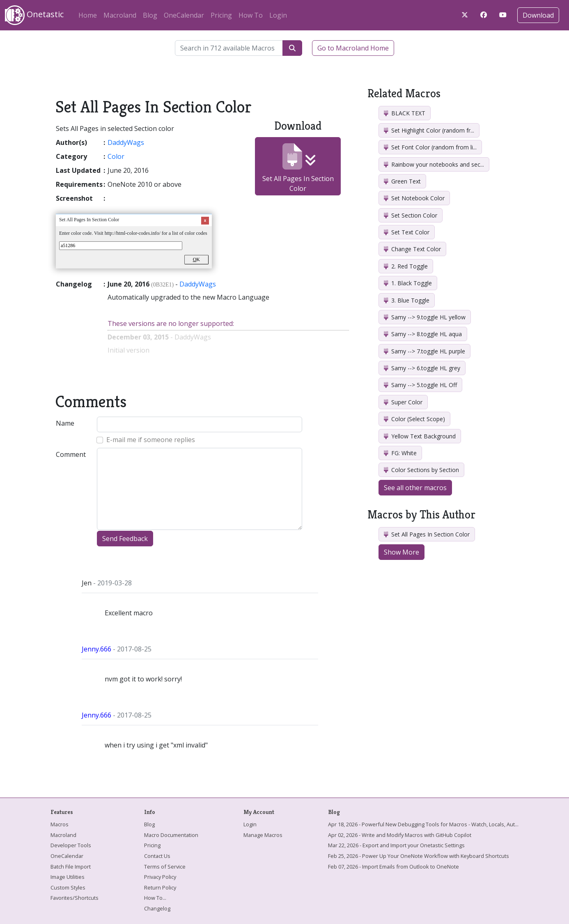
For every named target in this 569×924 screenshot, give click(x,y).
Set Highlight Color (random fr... (429, 130)
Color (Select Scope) (414, 419)
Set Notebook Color (414, 198)
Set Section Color (411, 215)
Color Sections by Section (421, 470)
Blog (150, 15)
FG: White (400, 453)
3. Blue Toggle (407, 300)
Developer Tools (71, 845)
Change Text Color (412, 249)
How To (251, 15)
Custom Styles (68, 887)
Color (116, 156)
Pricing (221, 15)
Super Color (403, 402)
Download (538, 15)
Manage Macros (263, 835)
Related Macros (404, 93)
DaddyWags (126, 142)
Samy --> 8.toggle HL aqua (423, 334)
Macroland (120, 15)
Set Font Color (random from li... (430, 147)
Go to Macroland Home (353, 48)
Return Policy (160, 887)
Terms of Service (165, 867)
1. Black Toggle (408, 283)
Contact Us (157, 856)
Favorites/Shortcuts (75, 898)
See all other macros (415, 488)
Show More (402, 552)
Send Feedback (125, 539)
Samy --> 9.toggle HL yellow (425, 317)
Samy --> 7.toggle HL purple (424, 351)
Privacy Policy (160, 877)
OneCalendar (184, 15)
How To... (155, 898)
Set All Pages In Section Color (298, 168)
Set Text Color (407, 232)
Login (278, 15)
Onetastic (34, 15)
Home (88, 15)
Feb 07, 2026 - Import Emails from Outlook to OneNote (393, 867)
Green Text (402, 181)
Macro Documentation (171, 835)
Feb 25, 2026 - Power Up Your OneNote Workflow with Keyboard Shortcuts (419, 856)
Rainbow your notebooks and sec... (434, 164)
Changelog (157, 908)
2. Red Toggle (406, 266)
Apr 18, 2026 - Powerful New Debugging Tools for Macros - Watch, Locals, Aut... (423, 824)
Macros (60, 824)
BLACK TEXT (405, 113)
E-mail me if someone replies (151, 440)
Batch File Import (71, 867)
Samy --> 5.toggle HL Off (420, 385)
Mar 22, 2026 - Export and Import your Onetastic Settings (396, 845)
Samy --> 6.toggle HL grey (422, 368)
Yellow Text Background (420, 436)
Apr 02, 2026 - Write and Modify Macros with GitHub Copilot (400, 835)
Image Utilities (68, 877)
